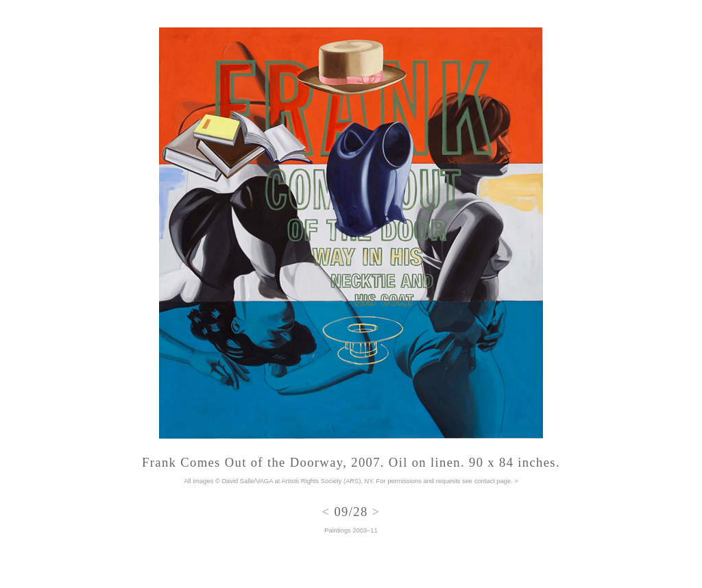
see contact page (486, 481)
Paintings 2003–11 (351, 530)
